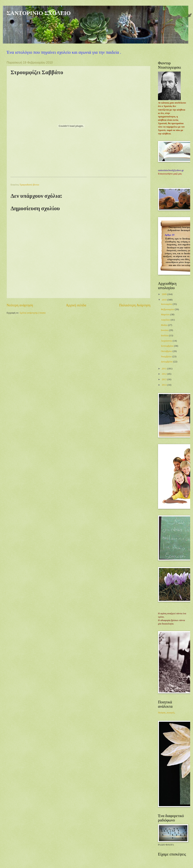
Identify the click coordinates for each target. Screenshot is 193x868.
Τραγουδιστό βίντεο (29, 185)
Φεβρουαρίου (168, 309)
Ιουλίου (165, 336)
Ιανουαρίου (167, 304)
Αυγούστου (167, 341)
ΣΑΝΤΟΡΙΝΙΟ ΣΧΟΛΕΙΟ (39, 13)
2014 (165, 385)
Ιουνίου (165, 330)
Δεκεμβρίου (167, 362)
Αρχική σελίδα (76, 305)
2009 (165, 294)
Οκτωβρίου (167, 351)
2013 (165, 379)
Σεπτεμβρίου (167, 346)
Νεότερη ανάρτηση (20, 305)
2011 (165, 369)
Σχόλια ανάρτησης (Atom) (33, 313)
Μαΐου (164, 325)
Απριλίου (166, 320)
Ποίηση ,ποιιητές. (167, 713)
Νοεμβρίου (167, 357)
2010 (165, 300)
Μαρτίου (165, 315)
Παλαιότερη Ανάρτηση (135, 305)
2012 (165, 374)
